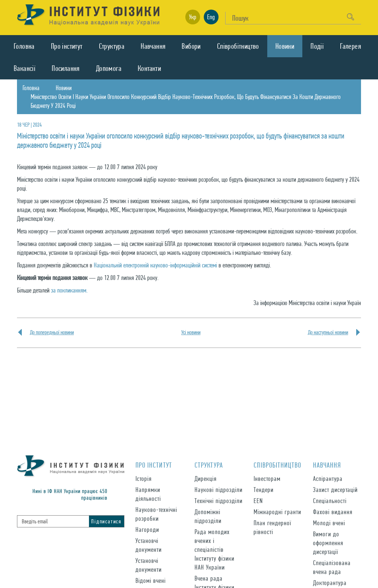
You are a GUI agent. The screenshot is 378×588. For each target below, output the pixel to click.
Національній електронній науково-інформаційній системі (155, 265)
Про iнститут (67, 46)
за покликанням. (69, 290)
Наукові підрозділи (219, 490)
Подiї (317, 46)
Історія (144, 478)
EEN (258, 501)
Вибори (191, 46)
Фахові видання (333, 512)
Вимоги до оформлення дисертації (328, 543)
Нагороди (147, 529)
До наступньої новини (328, 332)
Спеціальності (330, 501)
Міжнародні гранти (277, 512)
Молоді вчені (329, 523)
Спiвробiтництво (238, 46)
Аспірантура (328, 478)
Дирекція (206, 478)
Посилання (66, 68)
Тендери (264, 490)
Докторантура (330, 583)
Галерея (350, 46)
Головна (24, 46)
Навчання (153, 46)
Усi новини (191, 332)
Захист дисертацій (335, 490)
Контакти (149, 68)
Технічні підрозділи (219, 501)
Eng (211, 17)
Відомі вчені (151, 580)
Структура (112, 46)
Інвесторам (267, 478)
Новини (285, 46)
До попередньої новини (52, 332)
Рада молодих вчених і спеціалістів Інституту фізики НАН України (214, 549)
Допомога (109, 68)
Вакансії (25, 68)
